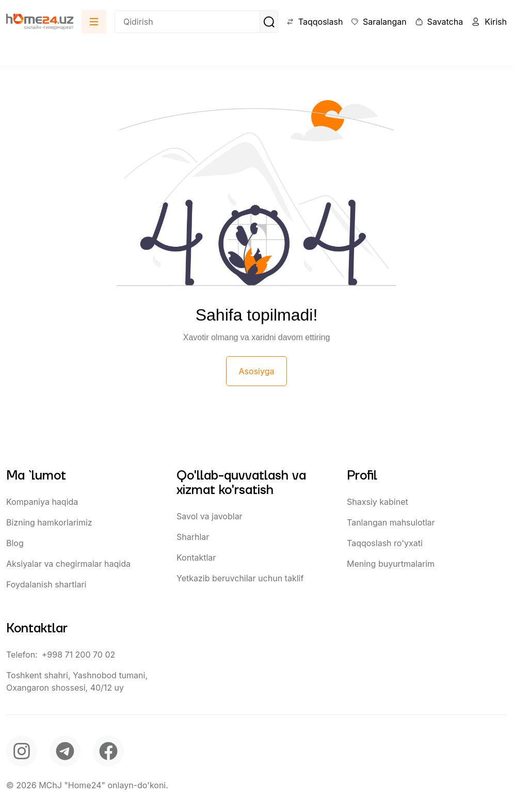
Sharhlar (193, 537)
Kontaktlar (196, 558)
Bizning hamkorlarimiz (49, 522)
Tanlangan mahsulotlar (391, 522)
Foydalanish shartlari (46, 584)
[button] (94, 22)
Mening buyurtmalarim (391, 564)
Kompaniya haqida (42, 502)
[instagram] (22, 751)
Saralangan (379, 22)
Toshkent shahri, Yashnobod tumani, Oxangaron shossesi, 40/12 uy (77, 681)
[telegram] (65, 751)
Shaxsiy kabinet (378, 502)
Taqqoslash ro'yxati (385, 543)
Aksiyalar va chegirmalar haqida (68, 564)
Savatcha (439, 22)
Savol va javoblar (210, 516)
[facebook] (108, 751)
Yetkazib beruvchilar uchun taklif (240, 578)
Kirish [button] (489, 22)
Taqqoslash (315, 22)
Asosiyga (257, 371)
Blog (15, 543)
